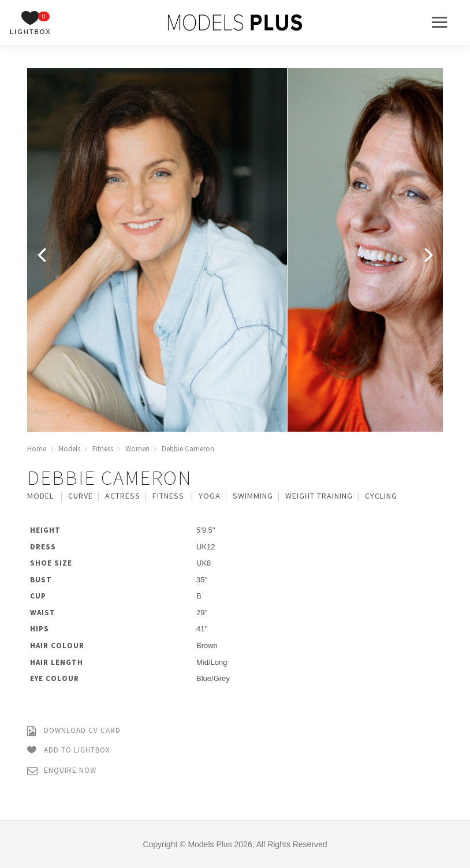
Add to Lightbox (69, 751)
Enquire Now (62, 771)
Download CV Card (74, 731)
